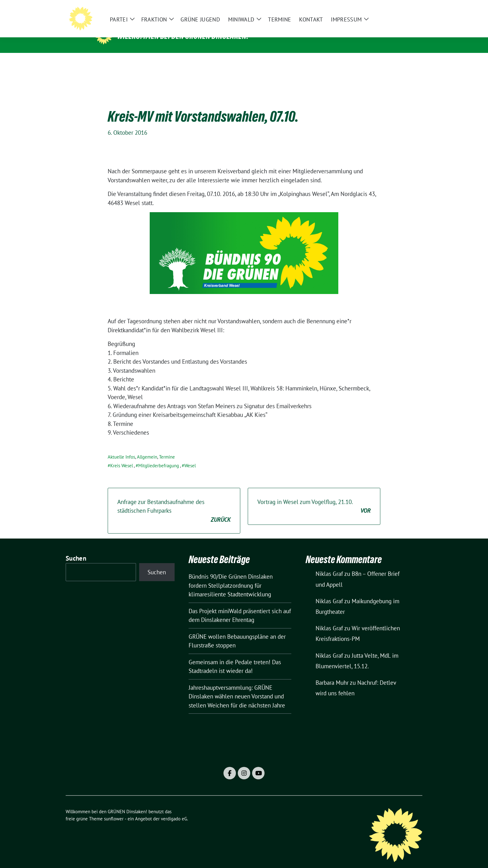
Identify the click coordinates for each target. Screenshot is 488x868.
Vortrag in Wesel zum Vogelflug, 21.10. (314, 497)
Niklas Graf (329, 564)
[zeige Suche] (411, 9)
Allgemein (147, 447)
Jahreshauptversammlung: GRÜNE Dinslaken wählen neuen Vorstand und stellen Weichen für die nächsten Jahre (237, 687)
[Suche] (402, 9)
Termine (167, 447)
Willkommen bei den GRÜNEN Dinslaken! (183, 36)
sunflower (114, 809)
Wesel (190, 456)
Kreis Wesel (122, 456)
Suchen (76, 549)
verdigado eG (174, 809)
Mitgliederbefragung (159, 456)
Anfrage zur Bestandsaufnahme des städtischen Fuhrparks (174, 502)
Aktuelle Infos (121, 447)
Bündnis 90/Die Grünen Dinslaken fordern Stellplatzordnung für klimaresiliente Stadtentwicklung (231, 576)
